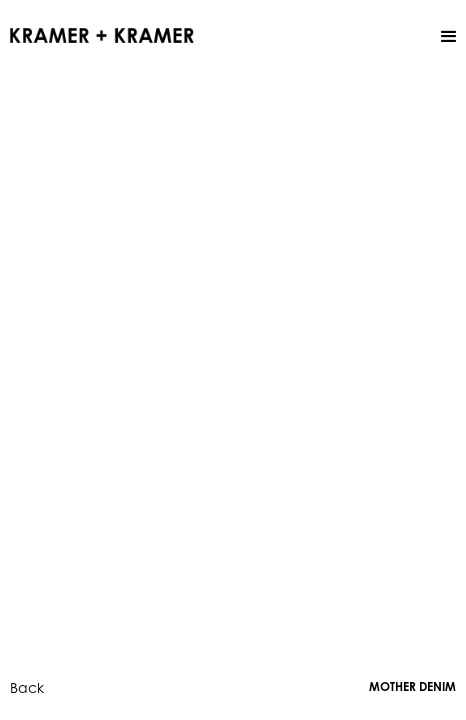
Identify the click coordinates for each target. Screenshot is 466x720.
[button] (449, 37)
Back (27, 687)
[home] (102, 34)
